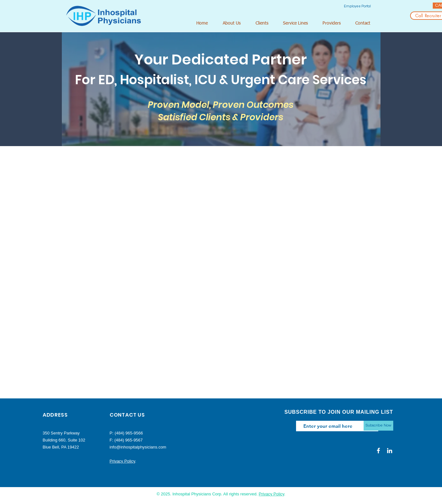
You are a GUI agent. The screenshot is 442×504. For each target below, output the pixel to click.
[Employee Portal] (357, 6)
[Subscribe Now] (378, 426)
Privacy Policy (122, 461)
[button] (234, 23)
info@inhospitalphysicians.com (138, 447)
